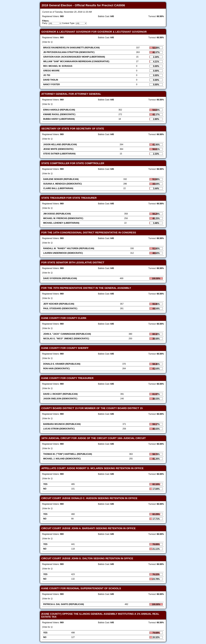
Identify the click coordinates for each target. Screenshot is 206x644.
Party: (45, 23)
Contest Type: (68, 23)
